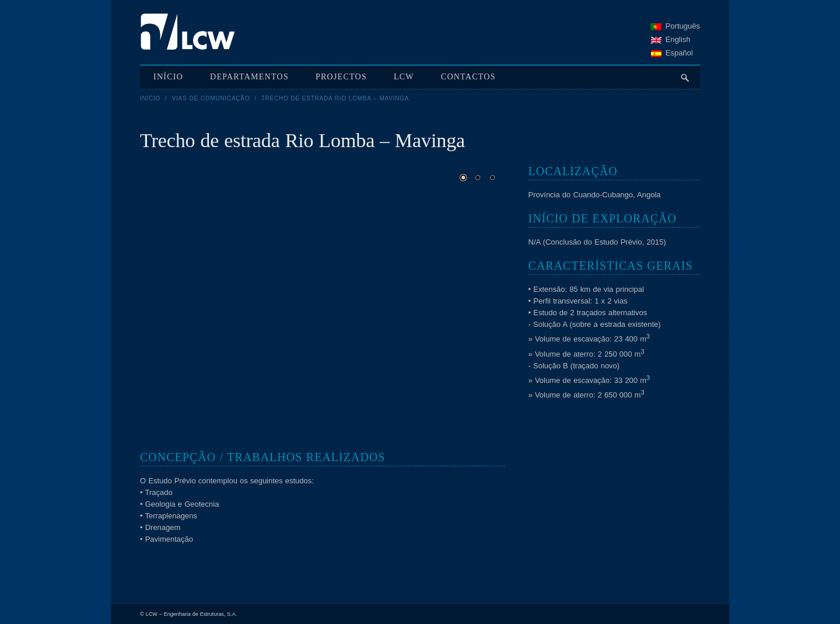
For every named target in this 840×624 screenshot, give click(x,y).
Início (150, 98)
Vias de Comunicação (211, 98)
